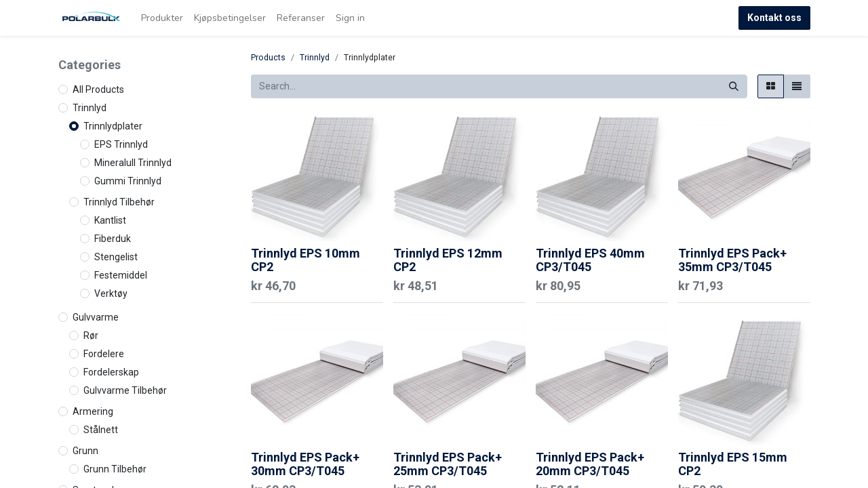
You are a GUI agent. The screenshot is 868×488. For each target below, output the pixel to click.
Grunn (85, 451)
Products (268, 58)
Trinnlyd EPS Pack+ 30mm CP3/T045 (305, 464)
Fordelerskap (111, 372)
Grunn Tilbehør (115, 469)
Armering (93, 411)
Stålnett (101, 430)
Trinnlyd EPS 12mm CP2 (448, 260)
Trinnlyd (90, 108)
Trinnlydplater (113, 126)
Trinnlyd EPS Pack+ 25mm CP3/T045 (448, 464)
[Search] (734, 86)
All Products (98, 89)
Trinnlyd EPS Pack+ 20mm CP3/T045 (590, 464)
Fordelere (104, 354)
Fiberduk (113, 239)
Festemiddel (121, 275)
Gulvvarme (96, 317)
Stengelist (116, 257)
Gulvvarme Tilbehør (125, 390)
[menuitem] (162, 18)
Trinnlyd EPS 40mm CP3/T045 (590, 260)
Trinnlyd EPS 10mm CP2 (305, 260)
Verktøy (111, 293)
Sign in (350, 18)
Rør (91, 335)
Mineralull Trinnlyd (133, 163)
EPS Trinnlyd (121, 144)
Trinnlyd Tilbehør (119, 202)
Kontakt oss (774, 18)
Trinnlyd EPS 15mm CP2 (733, 464)
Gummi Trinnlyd (128, 181)
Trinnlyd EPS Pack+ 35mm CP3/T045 (732, 260)
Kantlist (110, 220)
